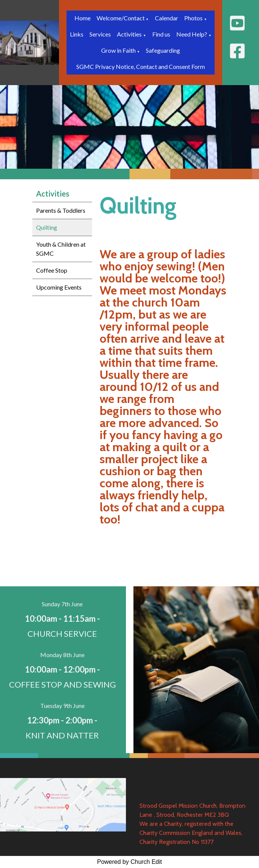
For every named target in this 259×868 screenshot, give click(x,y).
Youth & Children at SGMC (61, 249)
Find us (161, 34)
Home (83, 18)
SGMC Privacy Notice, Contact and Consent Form (141, 66)
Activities (129, 34)
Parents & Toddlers (61, 210)
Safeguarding (163, 50)
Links (77, 34)
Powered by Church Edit (129, 862)
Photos (193, 18)
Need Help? (192, 34)
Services (100, 34)
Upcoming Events (59, 287)
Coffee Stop (52, 270)
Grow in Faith (119, 50)
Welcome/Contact (121, 18)
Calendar (167, 18)
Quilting (47, 227)
